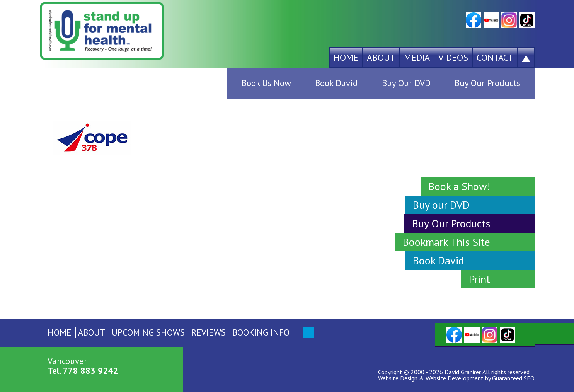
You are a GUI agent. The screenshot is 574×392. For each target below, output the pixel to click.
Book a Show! (459, 186)
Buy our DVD (441, 205)
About (381, 57)
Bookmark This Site (446, 242)
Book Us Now (266, 83)
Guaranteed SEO (513, 378)
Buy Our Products (487, 83)
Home (346, 57)
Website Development (455, 378)
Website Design (398, 378)
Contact (495, 57)
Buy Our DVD (406, 83)
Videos (453, 57)
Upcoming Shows (148, 332)
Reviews (209, 332)
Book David (336, 83)
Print (479, 279)
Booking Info (261, 332)
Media (417, 57)
